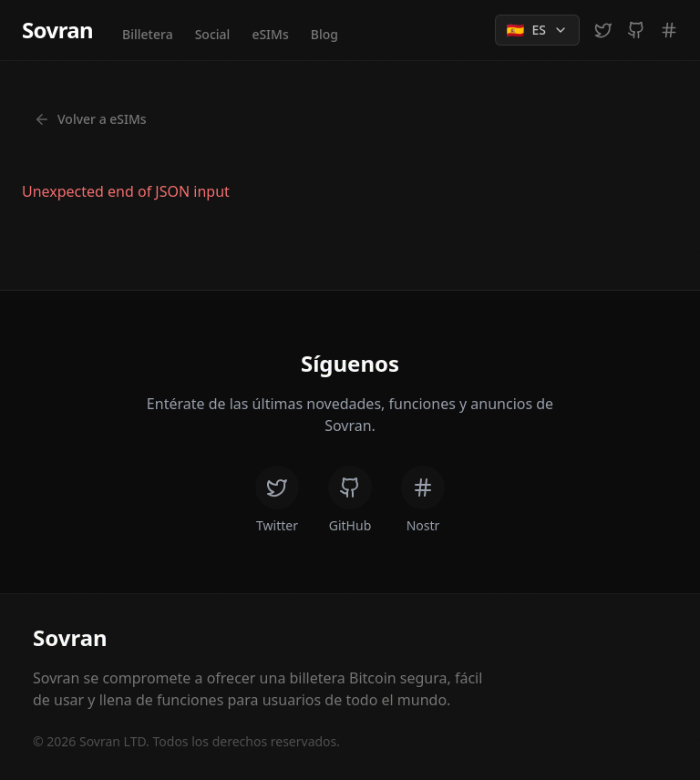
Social (213, 34)
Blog (324, 34)
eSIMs (270, 34)
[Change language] (537, 30)
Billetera (148, 34)
